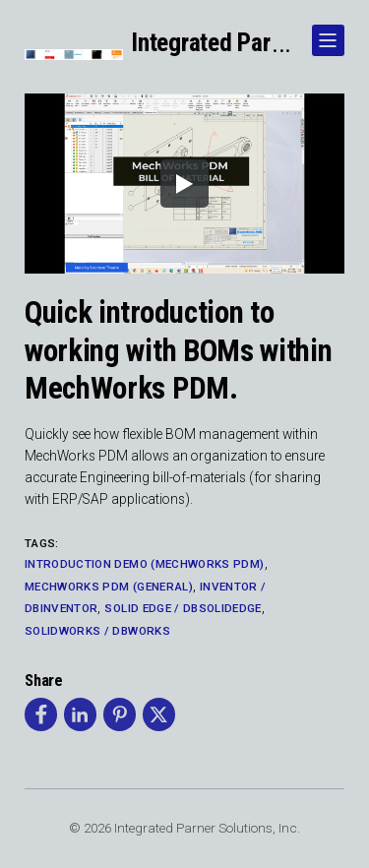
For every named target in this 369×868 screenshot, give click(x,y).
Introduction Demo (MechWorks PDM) (145, 564)
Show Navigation (325, 33)
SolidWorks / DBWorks (97, 631)
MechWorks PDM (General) (109, 587)
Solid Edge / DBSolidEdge (183, 608)
